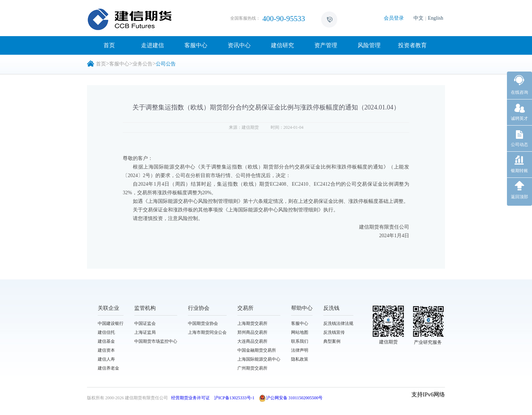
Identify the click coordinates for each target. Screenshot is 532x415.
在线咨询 (519, 92)
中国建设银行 (111, 323)
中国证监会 (145, 323)
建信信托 (106, 332)
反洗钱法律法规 (338, 323)
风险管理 (369, 45)
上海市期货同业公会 (207, 332)
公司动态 (519, 145)
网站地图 (300, 332)
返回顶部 (519, 197)
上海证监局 (145, 332)
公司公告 (166, 64)
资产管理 (326, 45)
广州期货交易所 (252, 368)
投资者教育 (412, 45)
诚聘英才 (519, 118)
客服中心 (196, 45)
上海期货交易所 (252, 323)
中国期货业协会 (203, 323)
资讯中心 (239, 45)
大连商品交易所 (252, 341)
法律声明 (300, 350)
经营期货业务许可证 (190, 398)
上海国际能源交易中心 (259, 359)
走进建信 (153, 45)
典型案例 (332, 341)
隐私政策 (300, 359)
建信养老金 (108, 368)
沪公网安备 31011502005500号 (291, 398)
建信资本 (106, 350)
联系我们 (300, 341)
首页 (109, 45)
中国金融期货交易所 (257, 350)
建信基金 (106, 341)
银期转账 (519, 171)
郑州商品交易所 (252, 332)
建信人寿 (106, 359)
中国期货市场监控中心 (156, 341)
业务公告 (142, 64)
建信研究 (282, 45)
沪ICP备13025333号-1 (234, 398)
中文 (419, 18)
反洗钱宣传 (334, 332)
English (436, 18)
